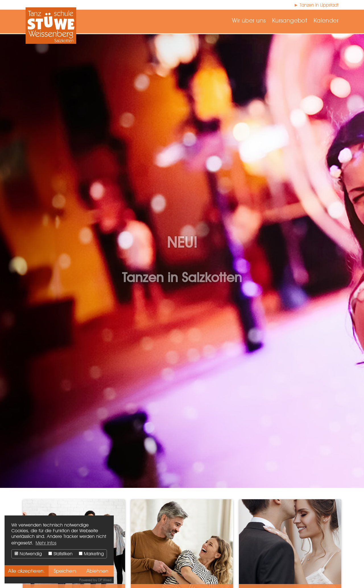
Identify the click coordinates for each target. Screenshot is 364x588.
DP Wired (105, 580)
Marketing (91, 554)
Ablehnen (97, 571)
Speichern (65, 571)
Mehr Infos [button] (46, 543)
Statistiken (60, 554)
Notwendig (28, 554)
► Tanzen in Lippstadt (316, 5)
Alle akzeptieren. (27, 571)
